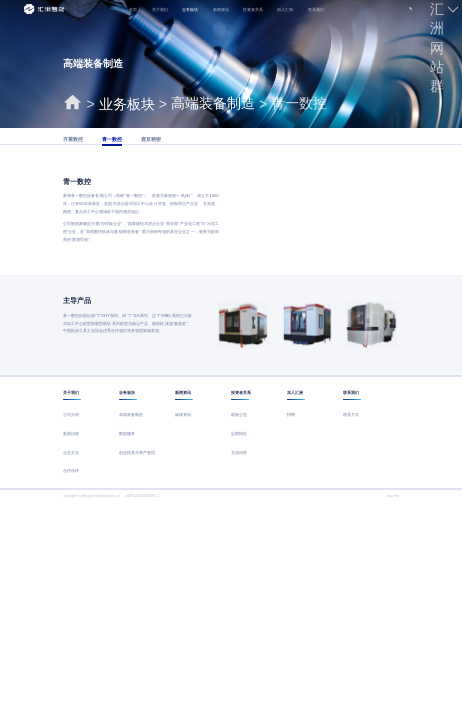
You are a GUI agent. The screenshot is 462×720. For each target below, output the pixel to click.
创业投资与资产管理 (137, 453)
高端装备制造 (131, 415)
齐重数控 (73, 139)
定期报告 (239, 434)
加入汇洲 (285, 9)
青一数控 (112, 139)
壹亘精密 (151, 139)
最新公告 (239, 415)
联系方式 (351, 415)
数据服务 (127, 434)
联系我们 (316, 9)
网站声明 (393, 496)
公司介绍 (71, 415)
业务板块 (190, 9)
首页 (133, 9)
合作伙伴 (71, 471)
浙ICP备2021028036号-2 (142, 496)
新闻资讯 (221, 9)
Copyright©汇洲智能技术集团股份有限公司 (92, 496)
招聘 (291, 415)
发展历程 (71, 434)
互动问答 (239, 453)
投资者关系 (253, 9)
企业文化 (71, 453)
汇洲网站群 (437, 47)
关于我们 (160, 9)
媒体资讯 (183, 415)
